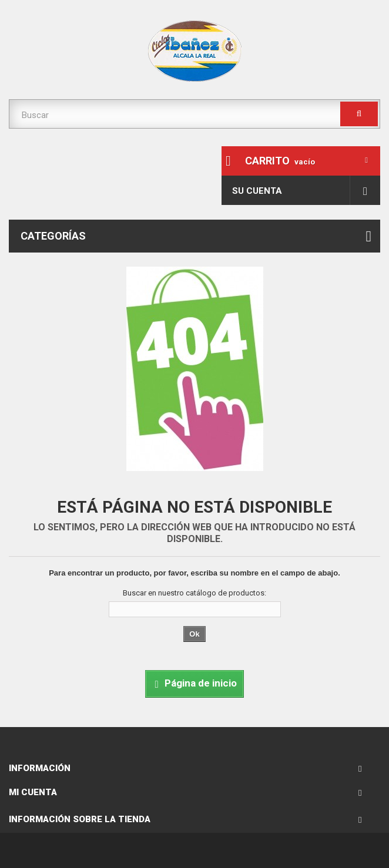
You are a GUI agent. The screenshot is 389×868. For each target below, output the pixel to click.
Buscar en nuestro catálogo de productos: (195, 593)
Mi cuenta (33, 792)
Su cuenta (257, 191)
